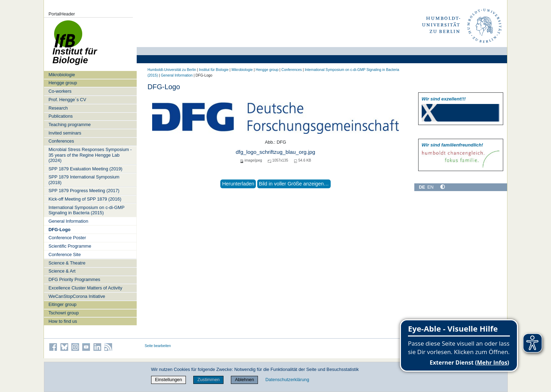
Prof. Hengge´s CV (67, 100)
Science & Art (62, 271)
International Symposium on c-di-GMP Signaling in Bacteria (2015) (86, 210)
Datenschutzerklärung (287, 380)
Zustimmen (209, 380)
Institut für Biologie (214, 70)
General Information (68, 221)
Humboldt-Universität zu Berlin (172, 70)
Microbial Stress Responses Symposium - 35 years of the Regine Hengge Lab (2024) (90, 155)
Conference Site (65, 254)
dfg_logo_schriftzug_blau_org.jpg (275, 152)
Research (58, 108)
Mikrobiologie (62, 75)
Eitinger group (63, 304)
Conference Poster (67, 238)
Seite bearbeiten (158, 346)
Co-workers (60, 91)
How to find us (63, 321)
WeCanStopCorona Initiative (77, 296)
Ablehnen (245, 380)
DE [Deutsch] (422, 187)
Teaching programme (70, 125)
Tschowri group (64, 313)
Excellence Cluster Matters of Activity (85, 288)
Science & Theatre (67, 263)
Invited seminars (65, 133)
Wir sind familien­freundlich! (452, 145)
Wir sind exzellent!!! (444, 99)
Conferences (61, 141)
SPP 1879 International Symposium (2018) (84, 179)
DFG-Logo (60, 230)
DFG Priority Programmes (74, 279)
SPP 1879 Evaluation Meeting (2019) (85, 169)
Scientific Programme (70, 246)
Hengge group (63, 83)
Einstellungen (168, 380)
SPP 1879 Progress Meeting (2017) (84, 191)
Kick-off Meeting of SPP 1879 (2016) (85, 199)
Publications (61, 116)
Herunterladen (238, 184)
